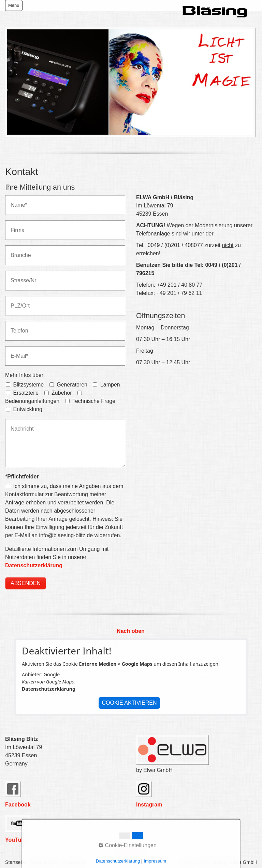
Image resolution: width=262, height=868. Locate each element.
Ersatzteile (26, 393)
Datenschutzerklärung (34, 565)
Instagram (149, 805)
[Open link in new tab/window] (13, 789)
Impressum (75, 862)
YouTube (16, 840)
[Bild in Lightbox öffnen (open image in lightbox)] (130, 82)
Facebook (18, 805)
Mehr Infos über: (25, 375)
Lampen (110, 385)
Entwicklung (27, 409)
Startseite (16, 862)
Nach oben (131, 631)
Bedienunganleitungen (32, 401)
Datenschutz (44, 862)
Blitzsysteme (28, 385)
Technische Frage (94, 401)
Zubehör (62, 393)
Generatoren (72, 385)
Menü (14, 5)
